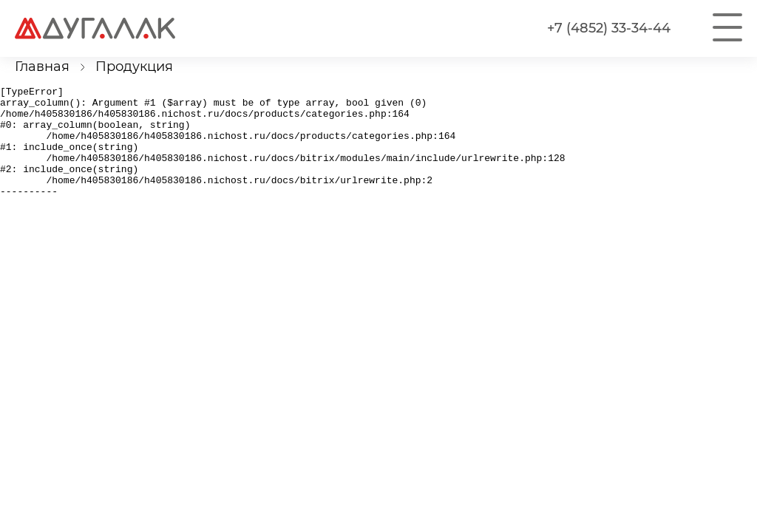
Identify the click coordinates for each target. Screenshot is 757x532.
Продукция (134, 66)
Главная (42, 66)
